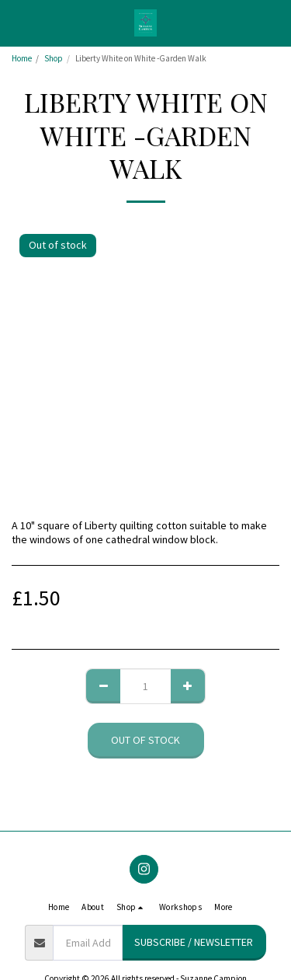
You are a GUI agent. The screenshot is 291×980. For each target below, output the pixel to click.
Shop (54, 58)
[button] (17, 22)
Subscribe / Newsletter (194, 942)
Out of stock (145, 740)
